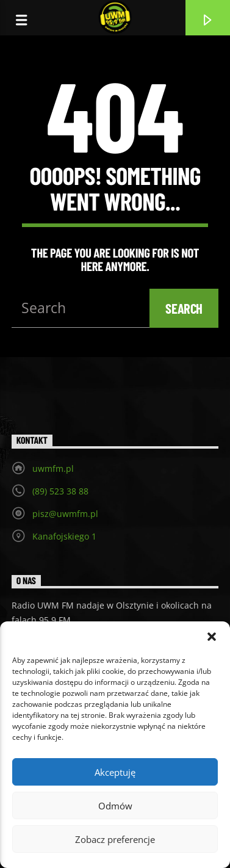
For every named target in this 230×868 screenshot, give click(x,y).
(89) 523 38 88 (60, 491)
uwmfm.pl (53, 468)
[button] (212, 637)
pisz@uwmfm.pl (65, 514)
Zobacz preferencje (115, 839)
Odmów (115, 806)
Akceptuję (115, 772)
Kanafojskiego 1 (64, 536)
